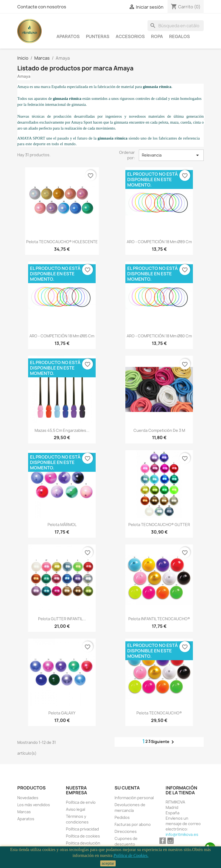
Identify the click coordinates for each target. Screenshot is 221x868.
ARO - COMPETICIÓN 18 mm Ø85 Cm (62, 336)
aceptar (108, 863)
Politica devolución (83, 843)
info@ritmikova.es (182, 834)
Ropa (157, 36)
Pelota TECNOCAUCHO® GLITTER (159, 525)
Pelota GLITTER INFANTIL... (62, 619)
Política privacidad (82, 829)
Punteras (98, 36)
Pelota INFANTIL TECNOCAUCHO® (159, 619)
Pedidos (122, 817)
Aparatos (68, 36)
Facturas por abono (133, 824)
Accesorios (130, 36)
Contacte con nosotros (42, 7)
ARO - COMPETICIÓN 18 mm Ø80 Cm (159, 336)
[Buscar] (176, 26)
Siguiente (163, 742)
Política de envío (81, 802)
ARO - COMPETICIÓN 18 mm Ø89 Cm (159, 242)
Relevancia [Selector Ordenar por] (171, 155)
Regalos (180, 36)
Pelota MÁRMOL (62, 525)
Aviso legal (76, 809)
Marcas (24, 812)
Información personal (134, 798)
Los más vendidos (34, 805)
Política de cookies (83, 836)
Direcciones (126, 831)
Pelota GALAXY (62, 713)
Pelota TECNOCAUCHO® (159, 713)
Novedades (28, 798)
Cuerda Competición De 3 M (159, 430)
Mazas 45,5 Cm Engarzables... (62, 430)
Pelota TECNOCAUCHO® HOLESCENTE (62, 242)
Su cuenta (127, 788)
